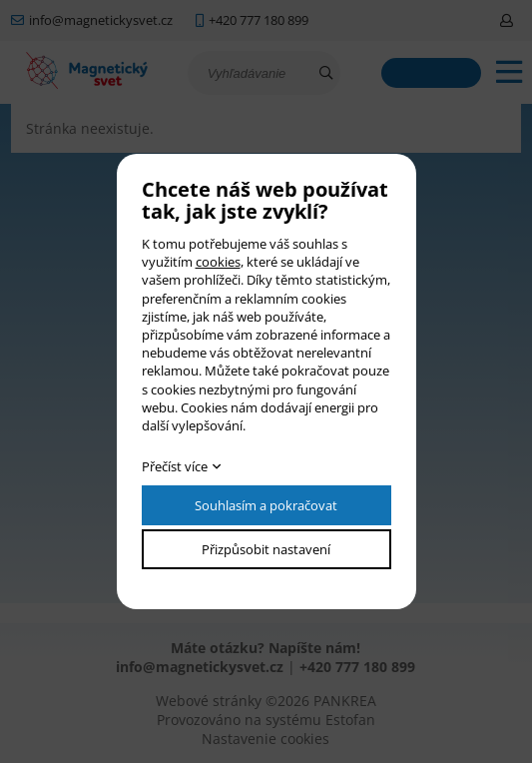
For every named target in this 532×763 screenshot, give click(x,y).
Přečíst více (175, 466)
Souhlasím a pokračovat (266, 505)
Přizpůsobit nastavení (266, 549)
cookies (218, 262)
